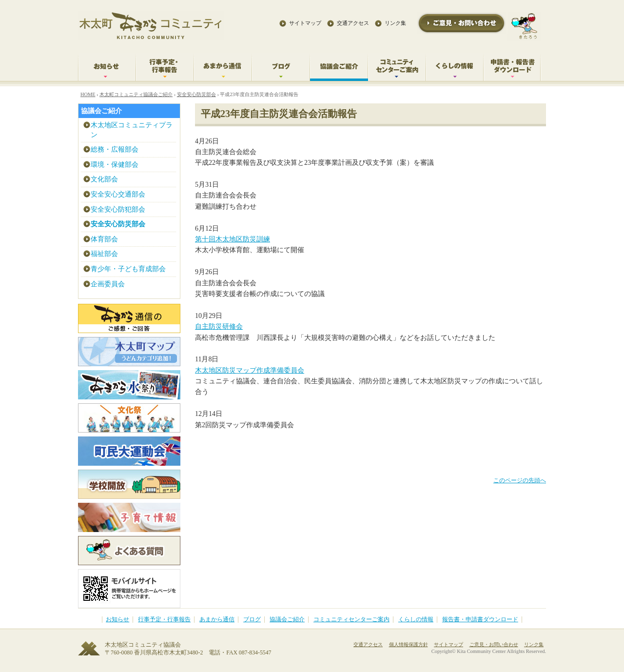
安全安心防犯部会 (118, 209)
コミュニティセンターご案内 (351, 620)
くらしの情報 (416, 620)
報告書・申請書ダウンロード (480, 620)
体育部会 (104, 239)
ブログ (252, 620)
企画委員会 (108, 284)
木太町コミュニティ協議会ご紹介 (136, 94)
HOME (88, 94)
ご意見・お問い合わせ (494, 644)
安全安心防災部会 (196, 94)
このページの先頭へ (520, 481)
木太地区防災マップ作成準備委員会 (250, 370)
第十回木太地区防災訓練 (233, 239)
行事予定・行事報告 (164, 620)
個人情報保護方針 (409, 644)
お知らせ (117, 620)
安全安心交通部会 (118, 194)
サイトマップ (305, 23)
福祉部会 (104, 254)
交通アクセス (353, 23)
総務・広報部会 (115, 149)
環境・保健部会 (115, 165)
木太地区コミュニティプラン (132, 130)
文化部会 (104, 179)
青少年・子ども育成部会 (128, 269)
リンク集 (395, 23)
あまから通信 (217, 620)
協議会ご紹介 (101, 111)
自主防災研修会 (219, 326)
